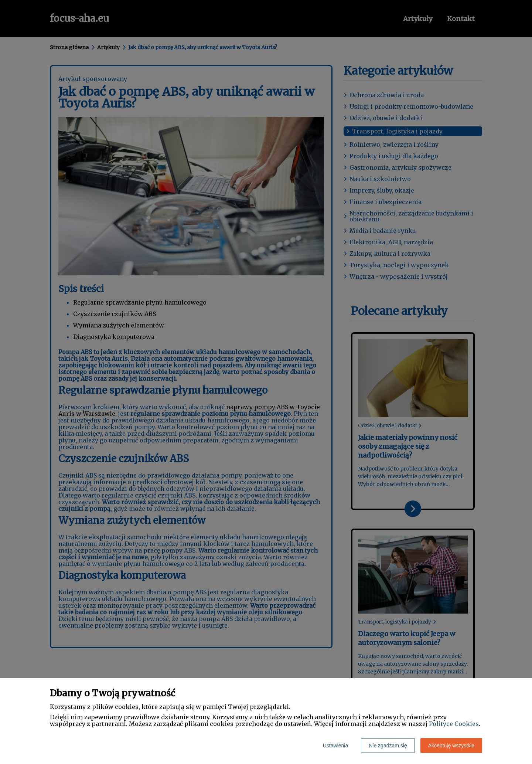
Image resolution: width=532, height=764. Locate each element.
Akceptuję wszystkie (451, 746)
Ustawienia (335, 746)
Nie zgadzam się (388, 746)
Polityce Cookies (454, 724)
